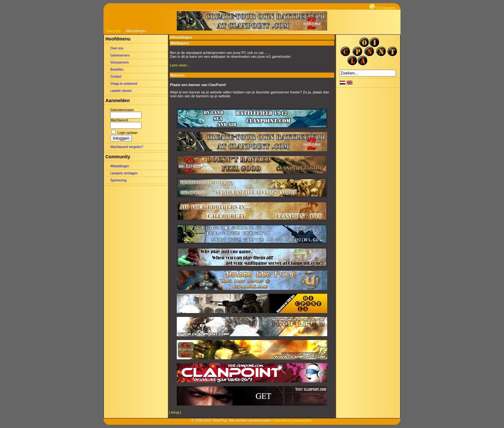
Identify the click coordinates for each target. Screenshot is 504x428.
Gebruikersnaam (122, 110)
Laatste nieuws (121, 91)
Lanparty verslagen (124, 173)
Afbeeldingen (120, 166)
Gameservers (120, 55)
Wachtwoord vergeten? (127, 147)
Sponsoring (118, 180)
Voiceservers (119, 62)
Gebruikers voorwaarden (292, 420)
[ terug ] (175, 412)
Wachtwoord (119, 120)
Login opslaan (128, 133)
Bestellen (117, 70)
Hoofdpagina (382, 8)
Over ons (114, 31)
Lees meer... (180, 65)
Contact (116, 77)
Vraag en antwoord (124, 84)
